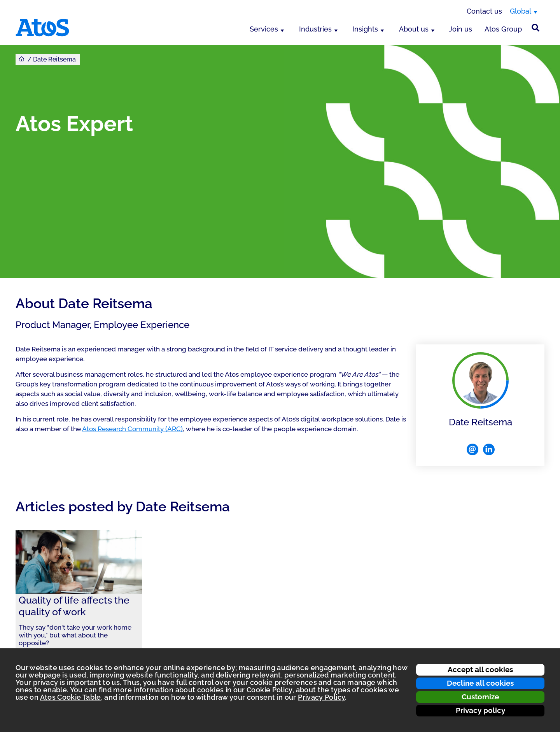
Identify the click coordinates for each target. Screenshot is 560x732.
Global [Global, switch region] (521, 11)
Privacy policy (480, 710)
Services (264, 29)
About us (414, 29)
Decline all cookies (480, 683)
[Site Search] (535, 28)
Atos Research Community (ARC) (132, 429)
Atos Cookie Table (71, 697)
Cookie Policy (269, 690)
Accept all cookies (480, 669)
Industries (315, 29)
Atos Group (503, 29)
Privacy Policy (321, 697)
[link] (79, 599)
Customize (480, 697)
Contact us (484, 11)
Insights (365, 29)
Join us (460, 29)
